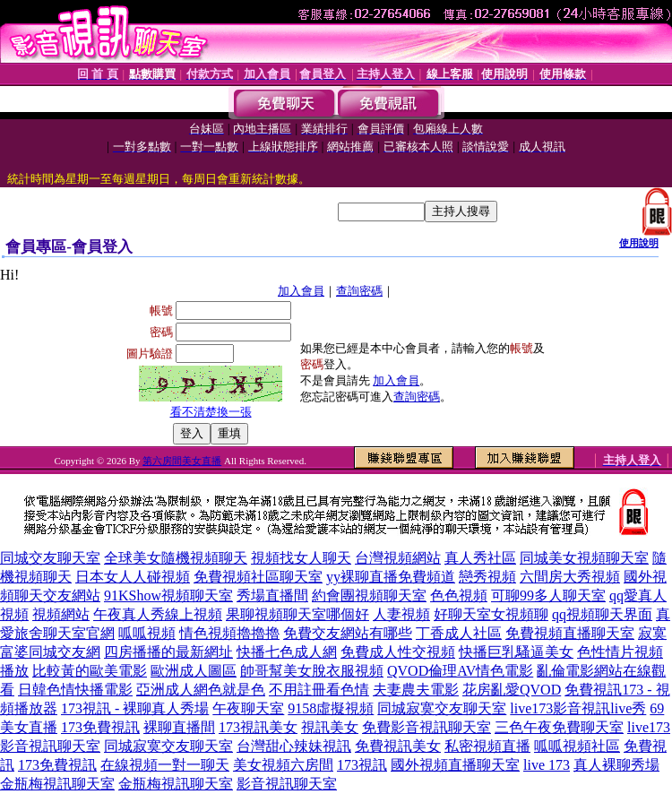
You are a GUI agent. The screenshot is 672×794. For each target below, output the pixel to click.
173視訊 (362, 765)
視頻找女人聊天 (301, 558)
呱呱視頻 (147, 633)
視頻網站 (61, 614)
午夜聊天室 (248, 708)
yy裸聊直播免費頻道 (391, 577)
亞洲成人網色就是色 (201, 690)
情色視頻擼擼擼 (229, 633)
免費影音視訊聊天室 (426, 727)
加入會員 (301, 291)
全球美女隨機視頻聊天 (176, 558)
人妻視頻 (401, 614)
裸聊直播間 (179, 727)
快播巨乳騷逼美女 (516, 652)
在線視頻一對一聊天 (165, 765)
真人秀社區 (480, 558)
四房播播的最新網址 (168, 652)
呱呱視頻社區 (577, 746)
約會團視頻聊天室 (369, 595)
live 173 (547, 765)
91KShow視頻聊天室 (168, 595)
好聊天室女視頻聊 (491, 614)
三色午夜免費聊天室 (559, 727)
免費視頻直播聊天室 (570, 633)
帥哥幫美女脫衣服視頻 (312, 671)
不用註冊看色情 (319, 690)
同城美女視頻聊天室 (584, 558)
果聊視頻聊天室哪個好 (297, 614)
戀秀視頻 (487, 577)
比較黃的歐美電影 (90, 671)
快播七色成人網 (287, 652)
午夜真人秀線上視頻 (158, 614)
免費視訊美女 (398, 746)
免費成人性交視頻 (398, 652)
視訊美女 (330, 727)
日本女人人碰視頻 (133, 577)
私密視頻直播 (487, 746)
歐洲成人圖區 (194, 671)
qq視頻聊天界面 (602, 614)
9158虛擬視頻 (331, 708)
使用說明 (639, 243)
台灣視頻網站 (398, 558)
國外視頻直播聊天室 (455, 765)
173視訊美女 (258, 727)
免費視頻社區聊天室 (258, 577)
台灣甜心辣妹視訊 (294, 746)
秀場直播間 (272, 595)
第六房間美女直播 (182, 461)
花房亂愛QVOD (512, 690)
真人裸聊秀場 (616, 765)
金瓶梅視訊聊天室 (57, 784)
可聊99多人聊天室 (548, 595)
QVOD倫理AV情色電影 (460, 671)
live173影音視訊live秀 (578, 708)
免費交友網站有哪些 (348, 633)
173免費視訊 (100, 727)
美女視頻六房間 (283, 765)
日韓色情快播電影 (75, 690)
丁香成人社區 (459, 633)
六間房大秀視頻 (570, 577)
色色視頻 (459, 595)
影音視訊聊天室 (287, 784)
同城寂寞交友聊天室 (442, 708)
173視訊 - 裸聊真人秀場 (135, 708)
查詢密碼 (359, 291)
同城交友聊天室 (50, 558)
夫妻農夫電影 (416, 690)
